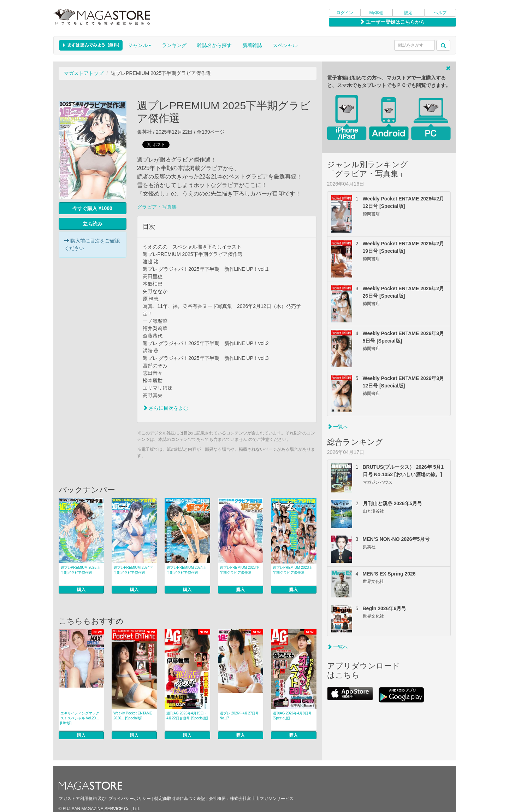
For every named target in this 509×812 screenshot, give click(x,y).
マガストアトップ (84, 73)
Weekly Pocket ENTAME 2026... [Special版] (133, 716)
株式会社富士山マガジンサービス (262, 799)
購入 (81, 590)
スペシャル (285, 45)
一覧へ (338, 427)
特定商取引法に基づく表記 (180, 799)
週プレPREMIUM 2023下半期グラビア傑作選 (239, 570)
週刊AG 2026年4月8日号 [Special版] (292, 716)
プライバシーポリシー (130, 799)
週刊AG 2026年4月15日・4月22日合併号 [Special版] (187, 716)
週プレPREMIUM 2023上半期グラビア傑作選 (292, 570)
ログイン (345, 13)
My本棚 (377, 13)
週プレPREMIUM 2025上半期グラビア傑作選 (80, 570)
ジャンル (140, 45)
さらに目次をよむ (166, 408)
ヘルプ (440, 13)
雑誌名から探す (214, 45)
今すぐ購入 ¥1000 (92, 208)
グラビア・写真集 (157, 207)
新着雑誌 (252, 45)
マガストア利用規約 (78, 799)
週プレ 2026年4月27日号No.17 (239, 716)
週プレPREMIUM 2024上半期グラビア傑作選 (186, 570)
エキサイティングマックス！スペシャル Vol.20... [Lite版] (80, 718)
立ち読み (93, 224)
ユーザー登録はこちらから (392, 22)
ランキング (174, 45)
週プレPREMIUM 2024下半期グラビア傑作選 (133, 570)
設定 (408, 13)
